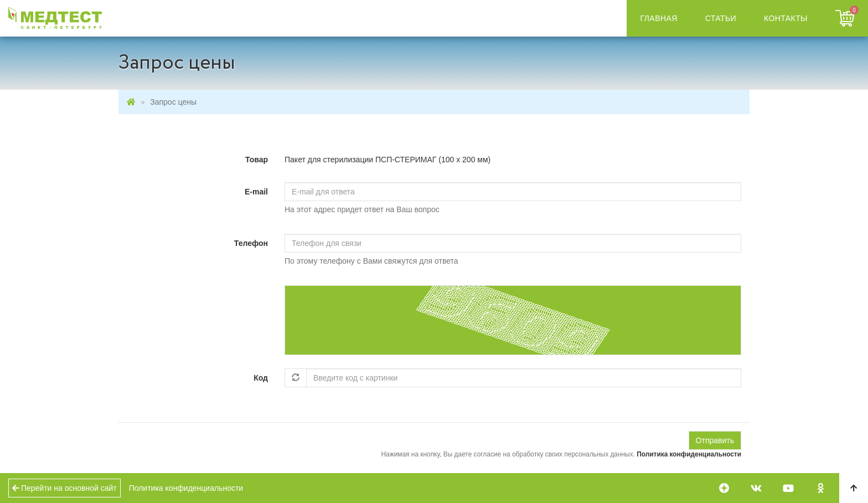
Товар (257, 160)
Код (261, 378)
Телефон (251, 243)
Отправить (715, 440)
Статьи (721, 18)
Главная (659, 18)
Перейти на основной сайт (64, 488)
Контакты (786, 18)
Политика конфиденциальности (689, 454)
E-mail (256, 192)
